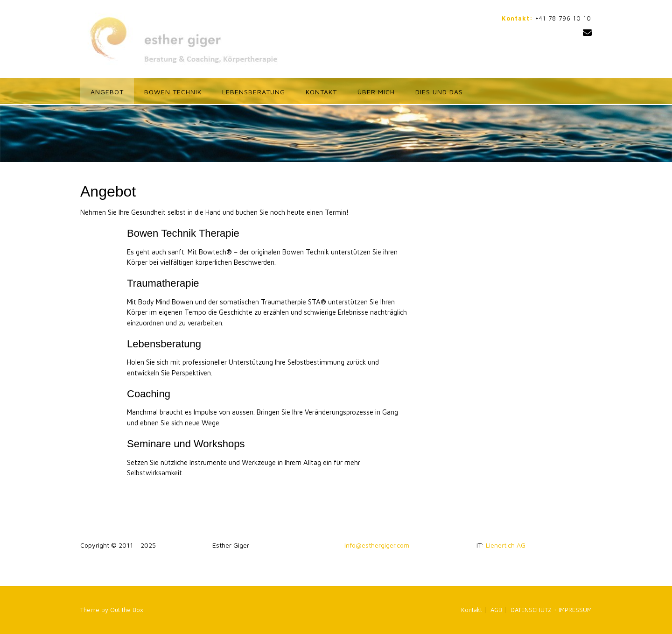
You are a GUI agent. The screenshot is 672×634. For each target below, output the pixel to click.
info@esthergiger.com (377, 545)
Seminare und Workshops (186, 444)
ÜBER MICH (376, 92)
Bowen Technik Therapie (183, 233)
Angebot (107, 92)
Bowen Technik (173, 92)
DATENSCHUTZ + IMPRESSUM (551, 610)
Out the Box (127, 610)
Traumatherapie (163, 283)
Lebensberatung (254, 92)
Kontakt (321, 92)
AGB (496, 610)
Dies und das (439, 92)
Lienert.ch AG (506, 545)
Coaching (149, 394)
